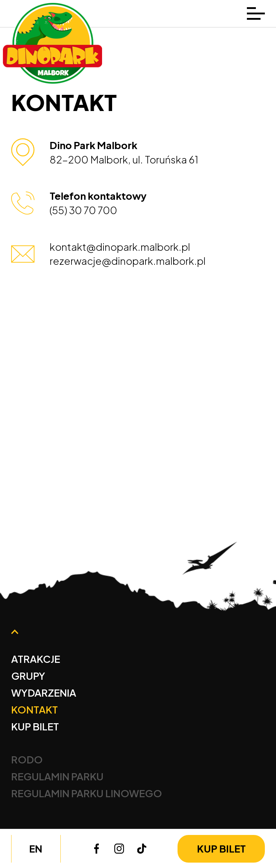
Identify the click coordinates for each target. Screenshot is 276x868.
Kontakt (34, 709)
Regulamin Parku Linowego (87, 793)
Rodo (27, 759)
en (36, 848)
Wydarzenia (44, 692)
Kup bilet (221, 848)
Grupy (28, 676)
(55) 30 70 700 (83, 210)
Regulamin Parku (57, 776)
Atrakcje (36, 659)
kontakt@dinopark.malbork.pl (120, 247)
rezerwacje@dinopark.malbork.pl (128, 261)
